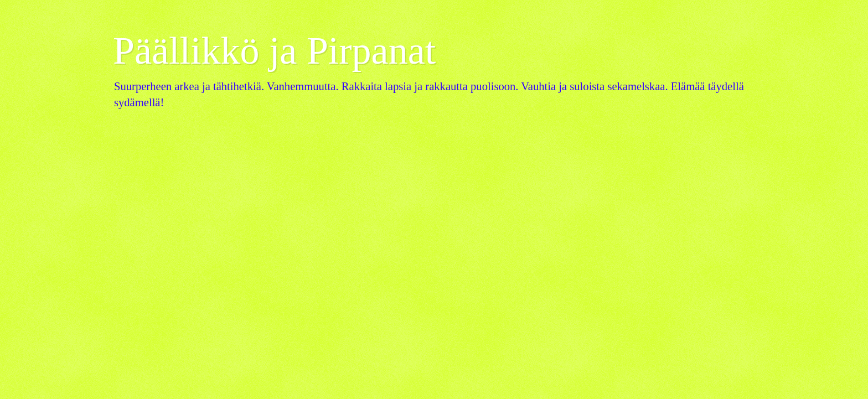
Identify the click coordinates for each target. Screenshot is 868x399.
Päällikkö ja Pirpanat (274, 51)
